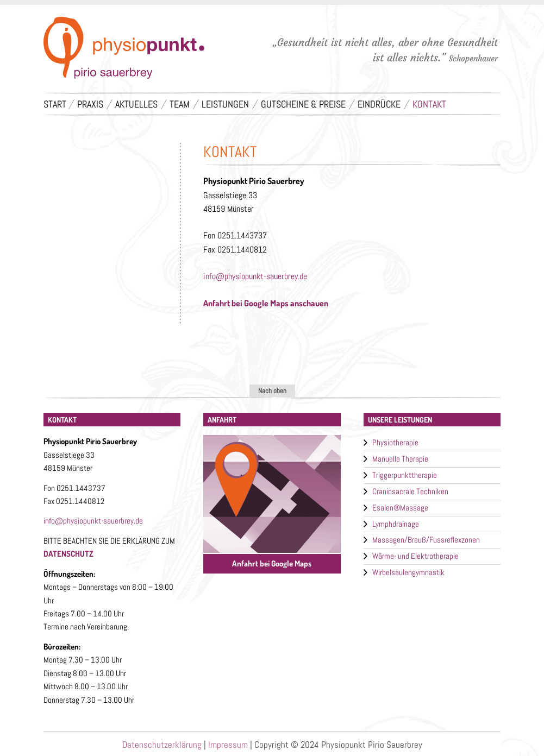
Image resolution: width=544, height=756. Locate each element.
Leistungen (225, 104)
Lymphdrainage (396, 524)
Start (55, 104)
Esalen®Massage (400, 508)
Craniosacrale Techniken (410, 491)
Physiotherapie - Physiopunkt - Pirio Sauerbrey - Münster (124, 49)
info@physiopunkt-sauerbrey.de (255, 276)
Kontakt (429, 104)
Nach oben (272, 391)
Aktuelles (136, 104)
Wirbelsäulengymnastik (408, 572)
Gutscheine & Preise (303, 104)
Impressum (228, 745)
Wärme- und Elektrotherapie (415, 556)
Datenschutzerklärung (162, 745)
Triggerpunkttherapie (405, 475)
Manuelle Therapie (400, 459)
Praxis (90, 104)
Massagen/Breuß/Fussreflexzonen (426, 540)
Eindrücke (379, 104)
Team (180, 104)
